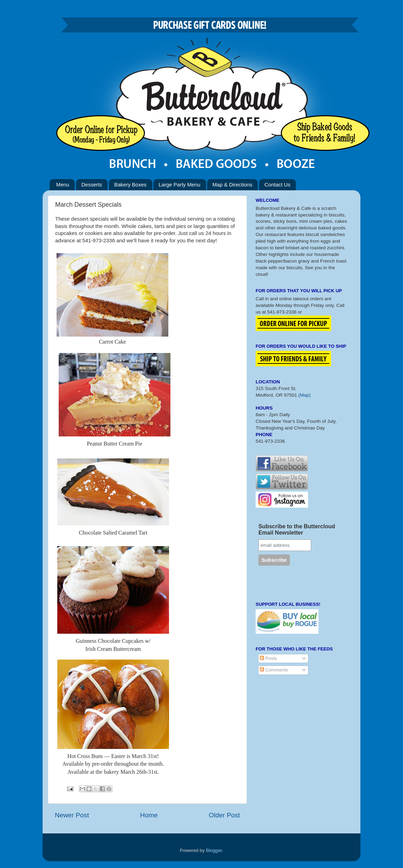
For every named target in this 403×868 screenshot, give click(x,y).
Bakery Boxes (130, 185)
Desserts (92, 185)
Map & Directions (232, 185)
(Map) (304, 395)
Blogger (214, 850)
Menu (63, 185)
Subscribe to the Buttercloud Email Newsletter (297, 529)
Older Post (224, 815)
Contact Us (277, 185)
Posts (269, 658)
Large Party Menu (179, 185)
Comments (274, 670)
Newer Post (72, 815)
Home (149, 815)
